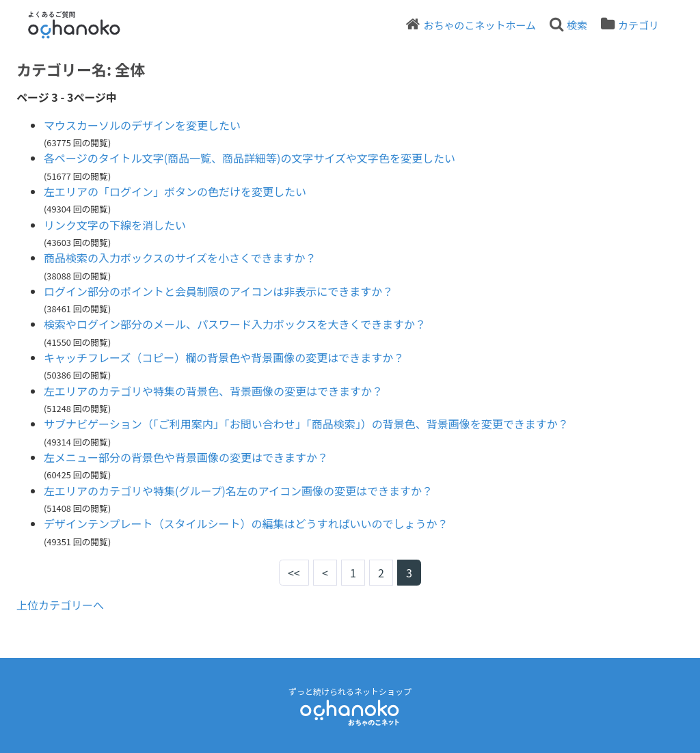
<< (294, 573)
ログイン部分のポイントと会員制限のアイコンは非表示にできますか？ (218, 291)
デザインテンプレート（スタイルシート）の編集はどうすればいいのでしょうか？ (246, 523)
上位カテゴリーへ (60, 605)
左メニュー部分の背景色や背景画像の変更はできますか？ (186, 457)
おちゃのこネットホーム (480, 25)
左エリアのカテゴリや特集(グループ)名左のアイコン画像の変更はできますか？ (238, 491)
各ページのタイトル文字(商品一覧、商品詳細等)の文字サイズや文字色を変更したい (250, 158)
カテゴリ (638, 25)
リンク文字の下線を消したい (115, 225)
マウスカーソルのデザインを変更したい (142, 125)
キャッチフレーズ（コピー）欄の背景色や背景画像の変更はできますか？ (224, 357)
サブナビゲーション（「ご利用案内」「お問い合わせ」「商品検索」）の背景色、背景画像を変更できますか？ (306, 424)
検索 (577, 25)
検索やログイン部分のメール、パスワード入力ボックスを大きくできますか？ (235, 324)
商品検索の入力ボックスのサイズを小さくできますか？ (180, 258)
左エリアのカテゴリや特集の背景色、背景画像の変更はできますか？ (213, 391)
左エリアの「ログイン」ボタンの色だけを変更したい (175, 191)
